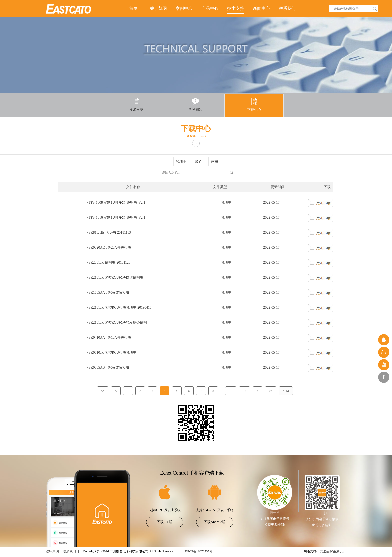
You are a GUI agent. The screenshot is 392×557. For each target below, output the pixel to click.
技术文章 (136, 105)
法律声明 (52, 551)
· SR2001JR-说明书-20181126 (109, 263)
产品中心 (210, 9)
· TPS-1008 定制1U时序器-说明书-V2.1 (116, 203)
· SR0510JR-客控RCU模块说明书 (112, 353)
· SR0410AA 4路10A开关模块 (109, 338)
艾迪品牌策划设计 (333, 551)
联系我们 (287, 9)
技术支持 (236, 9)
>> (271, 391)
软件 (199, 162)
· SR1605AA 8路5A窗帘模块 (108, 293)
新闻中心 (261, 9)
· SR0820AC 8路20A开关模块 (109, 248)
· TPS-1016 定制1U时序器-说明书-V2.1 (116, 218)
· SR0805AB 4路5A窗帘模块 (108, 368)
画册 (215, 162)
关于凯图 (158, 9)
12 (231, 391)
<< (103, 391)
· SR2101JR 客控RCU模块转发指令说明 (117, 323)
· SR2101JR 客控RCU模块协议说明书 (115, 278)
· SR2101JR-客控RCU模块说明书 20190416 (119, 308)
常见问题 (195, 105)
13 (245, 391)
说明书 (181, 162)
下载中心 (254, 105)
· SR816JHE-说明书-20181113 (109, 233)
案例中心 (184, 9)
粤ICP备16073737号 (199, 551)
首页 (133, 9)
